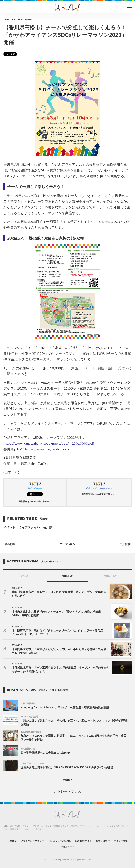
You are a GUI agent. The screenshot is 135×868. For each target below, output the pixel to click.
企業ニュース (67, 847)
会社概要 (12, 841)
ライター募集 (121, 841)
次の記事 (126, 544)
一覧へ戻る (67, 544)
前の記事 (9, 544)
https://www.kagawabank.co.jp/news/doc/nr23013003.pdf (49, 443)
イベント (9, 527)
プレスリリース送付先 (60, 841)
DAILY (25, 576)
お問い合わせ (103, 841)
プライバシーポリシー (32, 841)
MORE (68, 780)
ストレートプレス (67, 791)
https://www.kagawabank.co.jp (49, 449)
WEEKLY (67, 576)
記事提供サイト (83, 841)
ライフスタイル (29, 527)
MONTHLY (110, 576)
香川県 (48, 527)
